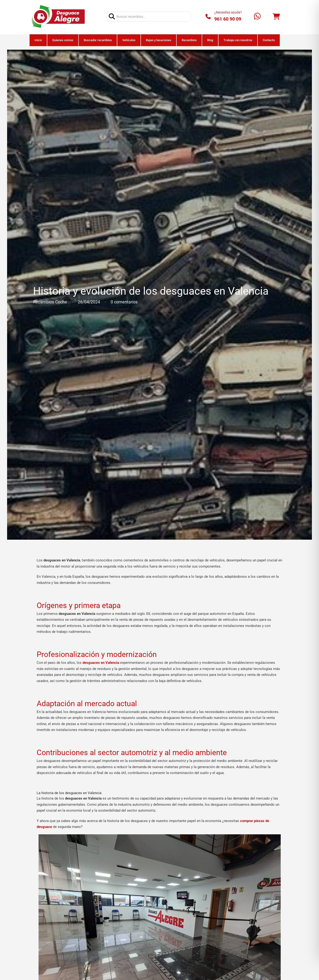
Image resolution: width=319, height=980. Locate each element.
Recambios (189, 40)
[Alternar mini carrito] (276, 17)
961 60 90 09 (228, 19)
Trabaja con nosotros (238, 40)
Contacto (269, 40)
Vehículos (129, 40)
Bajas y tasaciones (159, 40)
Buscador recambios (98, 40)
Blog (210, 40)
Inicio (38, 40)
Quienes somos (63, 40)
